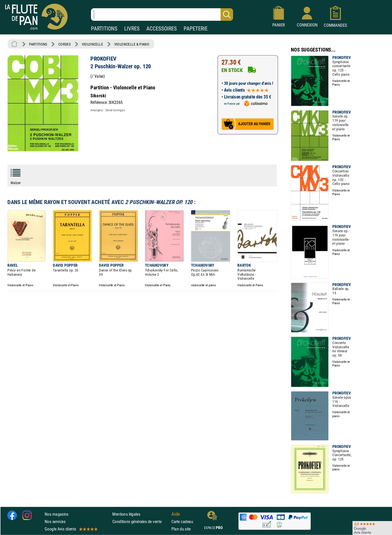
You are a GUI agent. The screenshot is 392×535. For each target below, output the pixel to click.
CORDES (64, 44)
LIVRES (132, 29)
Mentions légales (126, 514)
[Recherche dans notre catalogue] (162, 15)
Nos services (55, 521)
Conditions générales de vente (141, 521)
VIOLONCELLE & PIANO (132, 44)
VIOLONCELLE (93, 44)
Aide (176, 514)
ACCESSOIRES (162, 29)
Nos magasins (57, 514)
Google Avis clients (71, 529)
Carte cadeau (182, 521)
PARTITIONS (104, 29)
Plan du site (181, 529)
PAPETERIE (196, 29)
